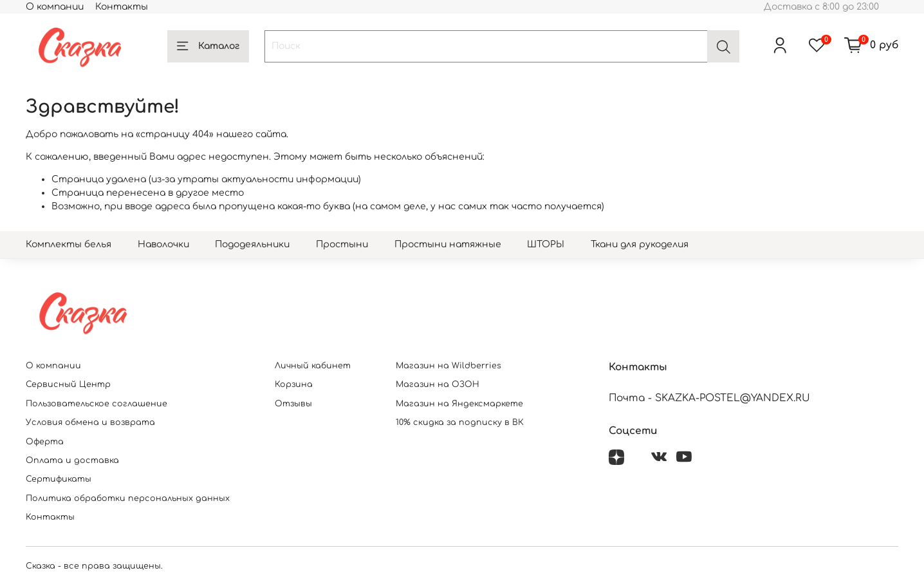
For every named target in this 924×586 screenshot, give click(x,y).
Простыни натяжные (448, 244)
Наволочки (163, 244)
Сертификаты (59, 479)
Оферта (45, 442)
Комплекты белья (69, 244)
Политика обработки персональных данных (128, 498)
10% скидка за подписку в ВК (460, 422)
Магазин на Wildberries (448, 366)
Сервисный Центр (68, 384)
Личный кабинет (313, 366)
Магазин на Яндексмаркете (459, 404)
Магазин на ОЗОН (438, 384)
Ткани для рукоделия (640, 244)
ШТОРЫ (546, 244)
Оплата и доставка (72, 460)
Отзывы (293, 404)
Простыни (342, 244)
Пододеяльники (252, 244)
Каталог (208, 46)
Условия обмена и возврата (90, 422)
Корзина (294, 384)
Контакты (122, 7)
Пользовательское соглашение (97, 404)
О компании (55, 7)
